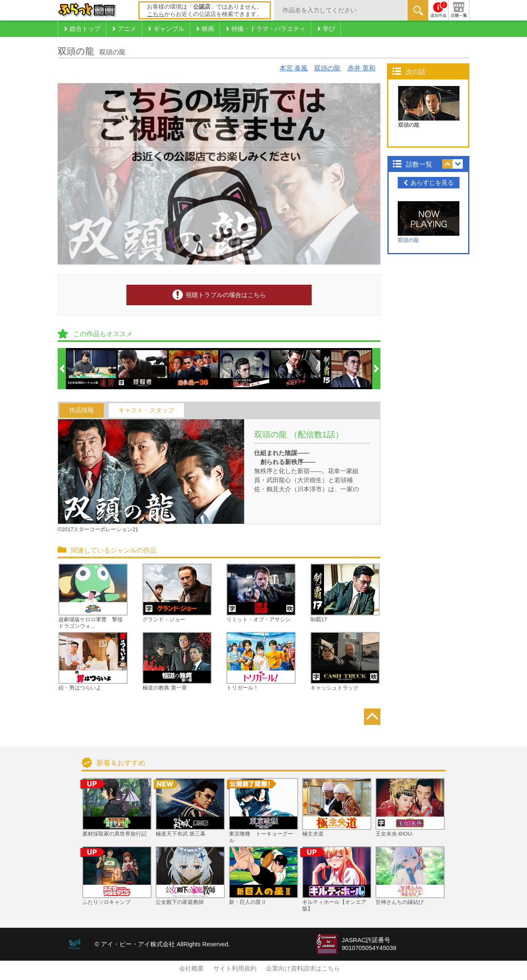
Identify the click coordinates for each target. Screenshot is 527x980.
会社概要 (191, 968)
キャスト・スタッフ (146, 410)
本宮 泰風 (294, 68)
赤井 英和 (361, 68)
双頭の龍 (327, 68)
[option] (92, 369)
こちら (156, 14)
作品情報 (82, 410)
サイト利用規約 (235, 968)
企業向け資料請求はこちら (303, 968)
